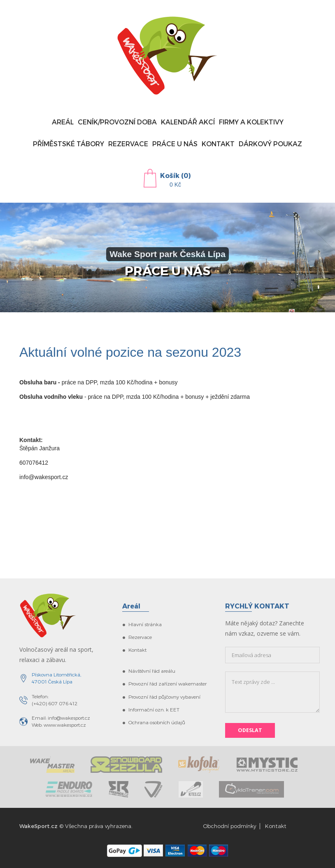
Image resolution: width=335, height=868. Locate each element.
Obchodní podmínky (230, 826)
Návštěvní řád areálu (152, 671)
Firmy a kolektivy (251, 122)
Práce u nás (175, 144)
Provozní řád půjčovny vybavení (164, 697)
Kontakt (218, 144)
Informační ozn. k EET (154, 709)
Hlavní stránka (145, 624)
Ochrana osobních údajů (157, 722)
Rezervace (128, 144)
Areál (63, 122)
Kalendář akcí (188, 122)
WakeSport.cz (38, 826)
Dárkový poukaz (270, 144)
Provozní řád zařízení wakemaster (167, 683)
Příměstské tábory (69, 144)
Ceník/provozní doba (117, 122)
